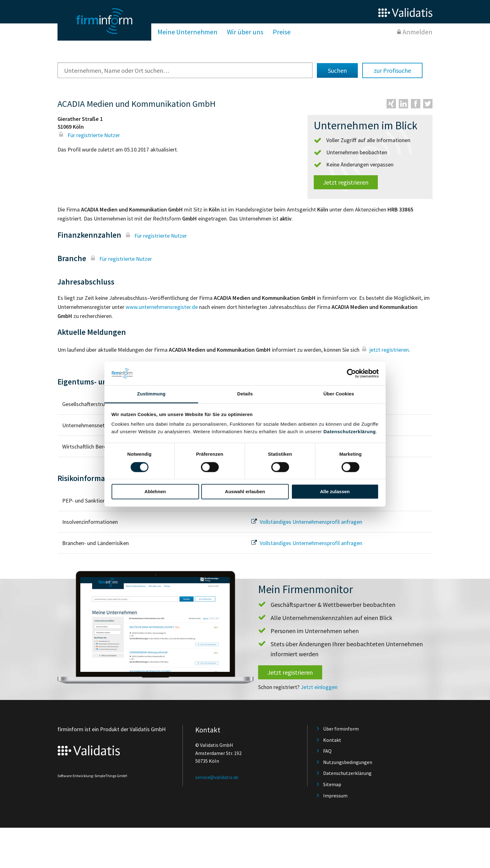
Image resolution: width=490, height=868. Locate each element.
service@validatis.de (217, 777)
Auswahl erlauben (245, 492)
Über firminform (341, 729)
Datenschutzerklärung (350, 432)
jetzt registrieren (385, 350)
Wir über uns (245, 32)
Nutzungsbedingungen (348, 762)
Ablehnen (155, 492)
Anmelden (417, 32)
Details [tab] (245, 394)
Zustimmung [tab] (151, 394)
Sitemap (332, 784)
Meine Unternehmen (187, 32)
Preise (282, 32)
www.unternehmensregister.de (162, 307)
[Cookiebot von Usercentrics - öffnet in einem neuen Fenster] (351, 373)
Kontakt (332, 740)
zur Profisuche (392, 70)
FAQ (327, 751)
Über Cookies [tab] (339, 394)
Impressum (335, 796)
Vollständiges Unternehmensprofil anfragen (306, 522)
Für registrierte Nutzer (89, 135)
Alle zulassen (335, 492)
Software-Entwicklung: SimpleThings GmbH (92, 776)
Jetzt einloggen (319, 687)
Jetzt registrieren (346, 182)
